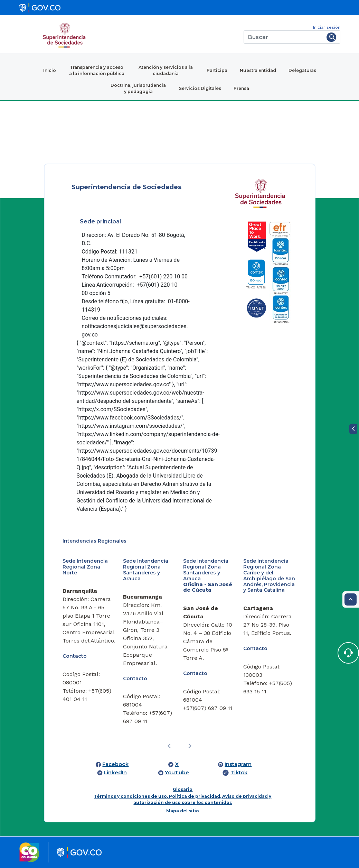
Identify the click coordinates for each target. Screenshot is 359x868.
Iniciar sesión (327, 27)
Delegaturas (302, 70)
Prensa (241, 88)
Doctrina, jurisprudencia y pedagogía (138, 88)
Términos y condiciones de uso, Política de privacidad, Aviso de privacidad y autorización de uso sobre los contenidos (183, 799)
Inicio (50, 70)
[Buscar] (284, 37)
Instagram (238, 764)
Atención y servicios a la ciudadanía (166, 70)
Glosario (183, 789)
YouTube (177, 773)
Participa (217, 70)
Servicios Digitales (200, 88)
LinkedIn (115, 773)
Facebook (115, 764)
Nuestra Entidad (258, 70)
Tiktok (239, 773)
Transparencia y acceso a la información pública (97, 70)
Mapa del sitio (183, 811)
